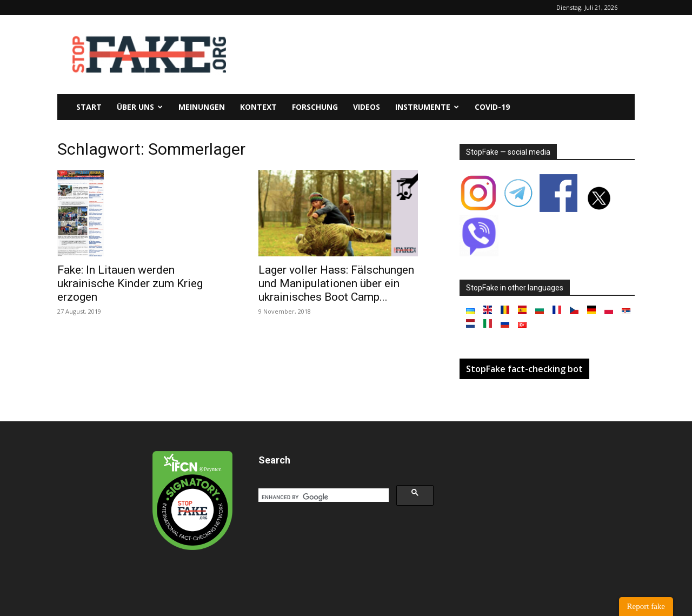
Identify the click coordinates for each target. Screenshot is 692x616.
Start (89, 107)
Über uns (140, 107)
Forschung (315, 107)
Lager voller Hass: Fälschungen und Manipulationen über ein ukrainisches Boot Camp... (336, 283)
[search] (322, 497)
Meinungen (202, 107)
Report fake (646, 606)
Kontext (258, 107)
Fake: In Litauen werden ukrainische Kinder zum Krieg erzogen (130, 283)
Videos (367, 107)
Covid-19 (492, 107)
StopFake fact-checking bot (524, 369)
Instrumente (427, 107)
